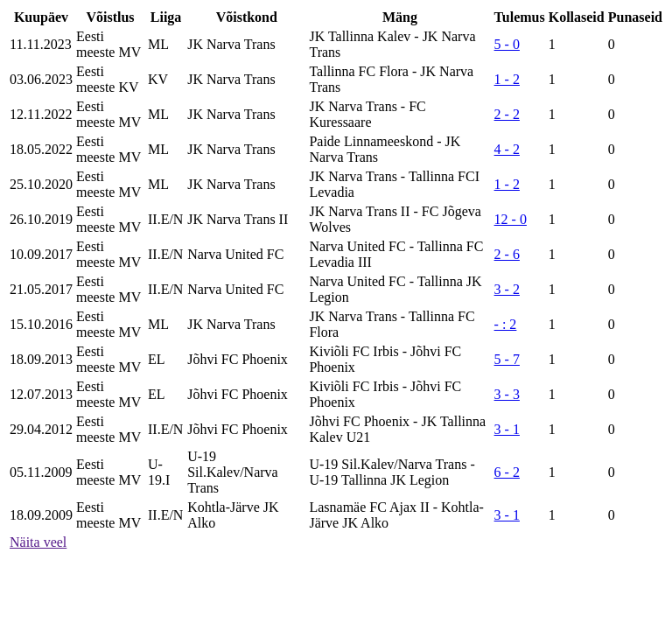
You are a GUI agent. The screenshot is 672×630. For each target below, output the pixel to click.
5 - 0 (507, 44)
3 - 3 (507, 394)
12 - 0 (511, 219)
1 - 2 (507, 79)
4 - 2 (507, 149)
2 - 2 (507, 114)
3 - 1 (507, 429)
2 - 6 (507, 254)
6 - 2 (507, 472)
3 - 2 (507, 289)
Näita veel (38, 542)
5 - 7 (507, 359)
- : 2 (506, 324)
